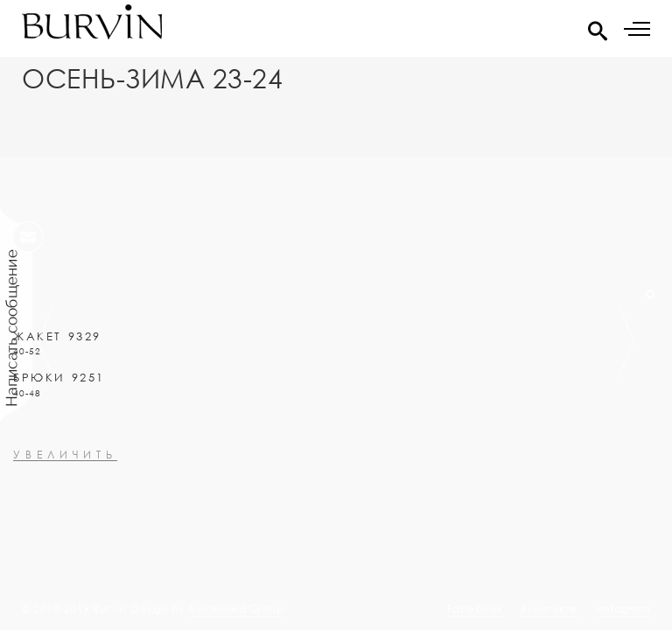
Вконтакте (549, 609)
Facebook (475, 609)
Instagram (623, 609)
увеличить (65, 502)
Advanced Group (235, 609)
